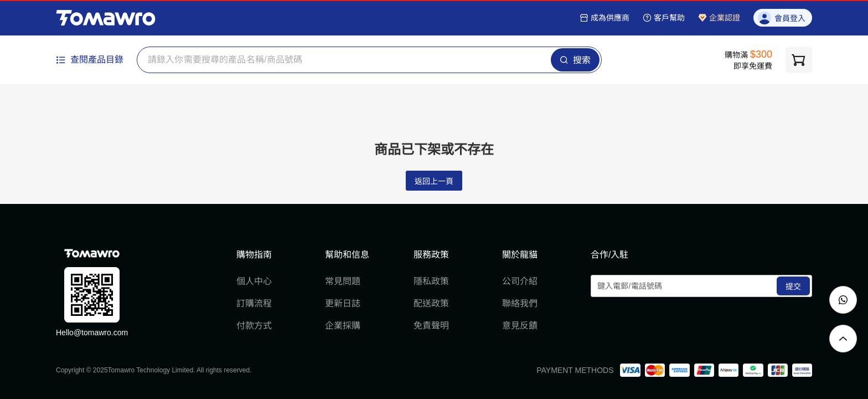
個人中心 (254, 281)
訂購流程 (254, 303)
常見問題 (343, 281)
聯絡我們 (520, 303)
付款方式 (254, 326)
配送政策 (431, 303)
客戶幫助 (664, 18)
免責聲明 (431, 326)
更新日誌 (343, 303)
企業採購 (343, 326)
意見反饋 (520, 326)
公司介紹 (520, 281)
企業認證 (719, 18)
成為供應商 (604, 18)
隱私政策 (431, 281)
